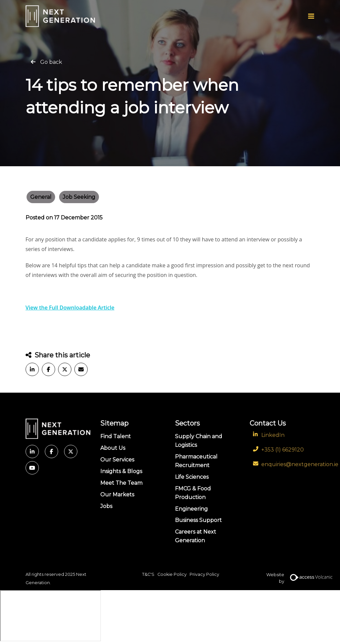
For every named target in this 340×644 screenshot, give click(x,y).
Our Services (117, 460)
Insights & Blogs (121, 471)
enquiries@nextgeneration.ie (300, 464)
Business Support (198, 520)
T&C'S (148, 574)
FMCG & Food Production (193, 493)
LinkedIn (273, 435)
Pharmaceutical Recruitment (196, 461)
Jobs (106, 506)
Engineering (191, 509)
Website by (290, 579)
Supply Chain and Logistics (199, 441)
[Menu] (311, 16)
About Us (113, 448)
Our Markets (117, 495)
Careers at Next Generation (196, 536)
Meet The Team (121, 483)
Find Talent (116, 436)
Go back (51, 62)
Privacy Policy (204, 574)
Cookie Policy (172, 574)
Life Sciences (192, 477)
